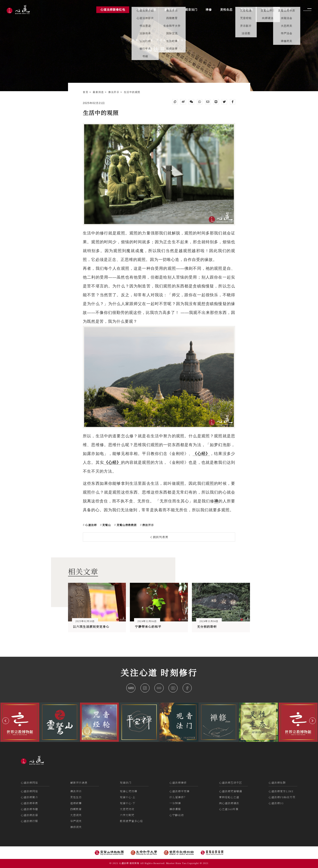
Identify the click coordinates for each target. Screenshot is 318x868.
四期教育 (76, 809)
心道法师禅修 (178, 782)
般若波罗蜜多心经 (131, 821)
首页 (86, 92)
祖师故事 (76, 803)
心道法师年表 (29, 803)
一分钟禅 (175, 803)
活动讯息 (285, 10)
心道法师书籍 (29, 809)
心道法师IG (276, 803)
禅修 (209, 10)
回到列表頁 (160, 537)
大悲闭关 (76, 815)
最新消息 (99, 92)
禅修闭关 (76, 827)
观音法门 (126, 782)
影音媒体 (247, 10)
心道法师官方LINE (281, 791)
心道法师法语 (29, 815)
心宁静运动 (177, 815)
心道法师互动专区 (231, 782)
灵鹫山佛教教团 (126, 525)
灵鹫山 (106, 525)
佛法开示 (114, 92)
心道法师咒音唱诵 (231, 791)
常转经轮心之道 (229, 797)
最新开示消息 (79, 782)
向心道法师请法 (229, 803)
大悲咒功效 (127, 809)
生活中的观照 (132, 92)
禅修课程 (175, 809)
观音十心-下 (128, 803)
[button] (6, 721)
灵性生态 (76, 797)
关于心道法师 (147, 10)
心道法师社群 (277, 782)
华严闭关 (76, 821)
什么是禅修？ (178, 797)
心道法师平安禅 (179, 791)
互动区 (266, 10)
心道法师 (91, 525)
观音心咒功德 (129, 791)
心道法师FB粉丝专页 (282, 797)
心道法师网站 (29, 782)
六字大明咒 (127, 815)
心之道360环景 (229, 809)
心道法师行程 (29, 821)
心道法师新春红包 (113, 10)
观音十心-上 (128, 797)
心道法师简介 (29, 797)
